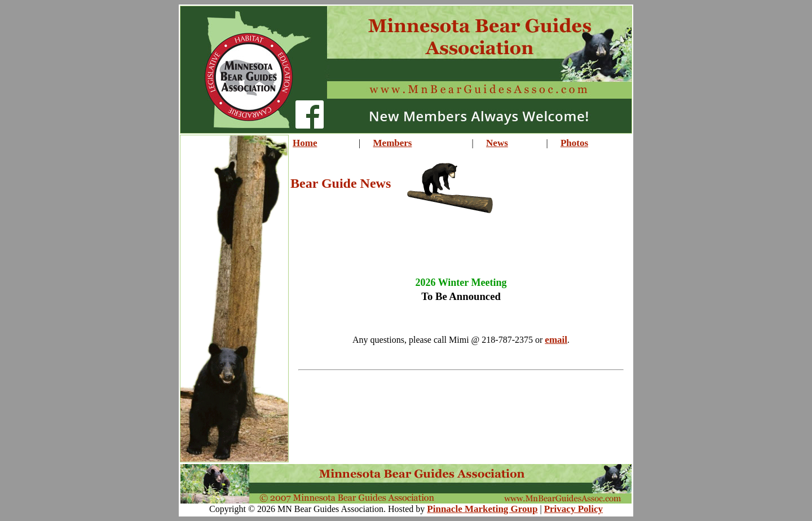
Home (305, 143)
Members (393, 143)
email (556, 340)
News (497, 143)
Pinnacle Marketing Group (482, 509)
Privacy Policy (573, 509)
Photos (574, 143)
